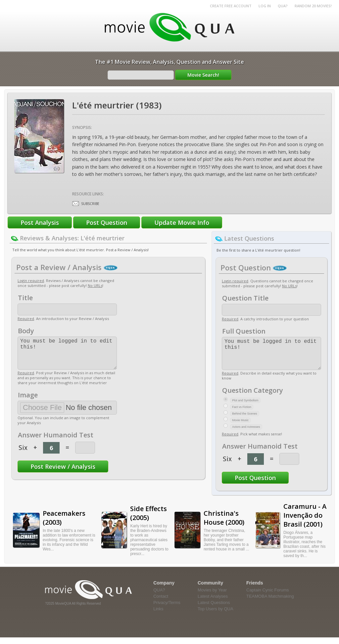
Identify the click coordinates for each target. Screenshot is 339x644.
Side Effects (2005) (148, 520)
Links (158, 615)
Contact (161, 603)
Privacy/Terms (167, 609)
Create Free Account (231, 6)
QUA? (283, 6)
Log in (265, 6)
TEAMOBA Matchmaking (270, 603)
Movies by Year (212, 597)
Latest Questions (214, 609)
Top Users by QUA (216, 615)
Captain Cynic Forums (268, 597)
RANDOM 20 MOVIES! (313, 6)
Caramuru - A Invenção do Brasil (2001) (305, 522)
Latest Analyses (213, 603)
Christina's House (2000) (224, 524)
